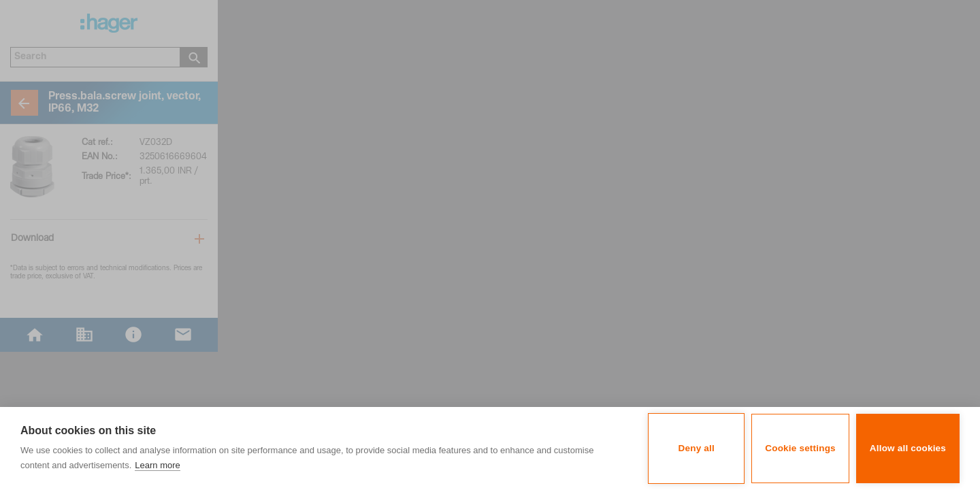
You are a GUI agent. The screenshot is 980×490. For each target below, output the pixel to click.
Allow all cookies (908, 448)
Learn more (157, 465)
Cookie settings (800, 448)
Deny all (697, 448)
